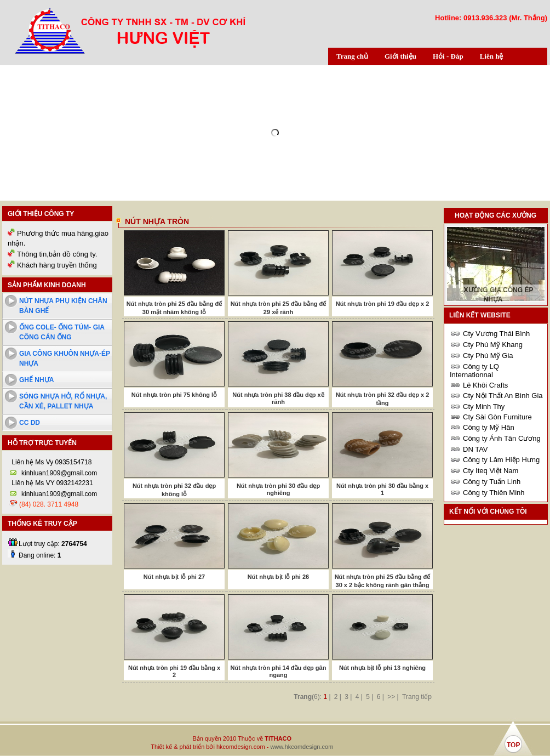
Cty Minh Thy (484, 407)
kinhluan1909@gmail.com (59, 473)
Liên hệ (492, 56)
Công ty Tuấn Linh (492, 482)
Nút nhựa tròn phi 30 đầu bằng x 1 (382, 489)
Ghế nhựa (36, 380)
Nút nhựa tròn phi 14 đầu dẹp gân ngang (279, 671)
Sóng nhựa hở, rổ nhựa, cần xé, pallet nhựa (63, 401)
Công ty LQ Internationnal (474, 371)
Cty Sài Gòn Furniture (497, 417)
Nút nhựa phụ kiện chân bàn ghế (63, 306)
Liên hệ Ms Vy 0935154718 (51, 462)
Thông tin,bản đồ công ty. (57, 254)
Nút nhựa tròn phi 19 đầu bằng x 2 (174, 671)
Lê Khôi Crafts (485, 385)
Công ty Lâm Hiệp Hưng (501, 460)
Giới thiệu (400, 56)
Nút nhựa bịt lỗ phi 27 (174, 577)
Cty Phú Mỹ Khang (493, 345)
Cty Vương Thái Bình (496, 334)
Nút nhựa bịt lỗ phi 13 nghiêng (382, 668)
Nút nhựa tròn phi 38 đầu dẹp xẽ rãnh (278, 398)
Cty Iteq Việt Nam (491, 471)
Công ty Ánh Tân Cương (502, 438)
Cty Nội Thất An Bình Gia (503, 396)
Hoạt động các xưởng (495, 215)
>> (391, 697)
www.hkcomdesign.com (302, 747)
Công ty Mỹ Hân (489, 427)
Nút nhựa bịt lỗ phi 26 (278, 577)
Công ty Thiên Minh (494, 493)
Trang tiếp (417, 697)
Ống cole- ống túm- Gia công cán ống (62, 332)
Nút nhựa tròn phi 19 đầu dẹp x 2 (383, 304)
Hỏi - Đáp (448, 56)
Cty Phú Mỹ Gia (488, 356)
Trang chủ (352, 56)
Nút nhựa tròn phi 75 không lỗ (174, 395)
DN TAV (475, 449)
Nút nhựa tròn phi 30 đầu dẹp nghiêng (278, 489)
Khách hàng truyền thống (57, 265)
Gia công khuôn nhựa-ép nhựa (65, 359)
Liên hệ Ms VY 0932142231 (51, 483)
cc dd (30, 423)
